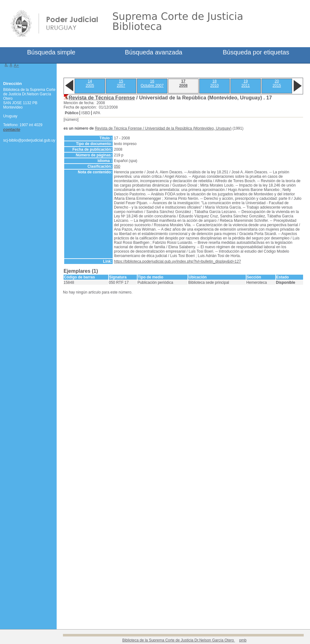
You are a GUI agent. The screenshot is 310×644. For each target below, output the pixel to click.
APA (96, 113)
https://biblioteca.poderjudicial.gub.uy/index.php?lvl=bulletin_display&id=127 (178, 261)
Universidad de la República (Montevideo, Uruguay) (188, 128)
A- (6, 65)
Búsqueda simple (51, 52)
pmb (243, 640)
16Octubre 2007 (152, 83)
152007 (121, 83)
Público (72, 113)
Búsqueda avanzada (154, 52)
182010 (214, 83)
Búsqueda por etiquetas (256, 52)
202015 (277, 83)
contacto (12, 129)
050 (117, 166)
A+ (17, 65)
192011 (246, 83)
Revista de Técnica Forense (102, 98)
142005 (90, 83)
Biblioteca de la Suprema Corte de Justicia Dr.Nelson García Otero (178, 640)
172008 (183, 83)
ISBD (86, 113)
